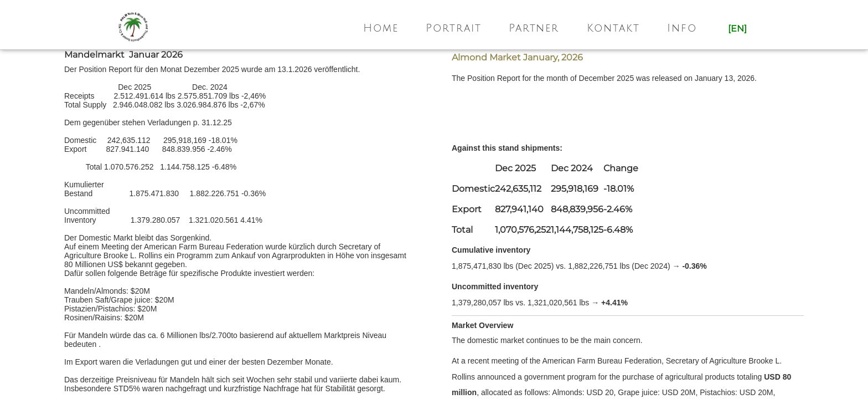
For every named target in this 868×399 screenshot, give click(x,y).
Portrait (453, 28)
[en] (737, 29)
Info (682, 28)
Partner (534, 28)
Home (381, 28)
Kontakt (613, 28)
